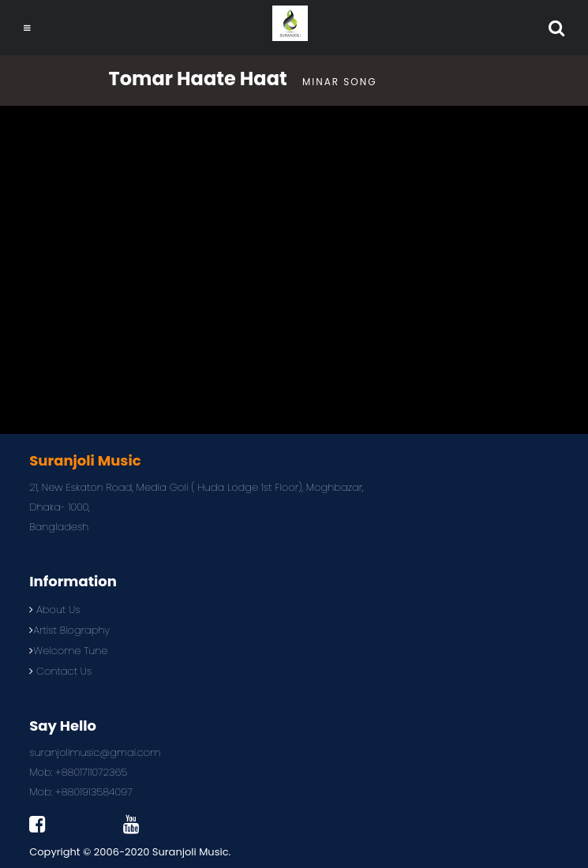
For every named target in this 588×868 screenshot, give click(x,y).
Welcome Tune (68, 651)
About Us (54, 610)
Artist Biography (69, 630)
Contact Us (60, 671)
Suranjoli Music (191, 852)
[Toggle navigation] (27, 28)
